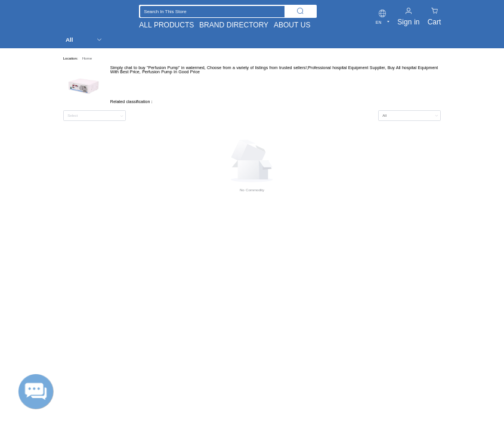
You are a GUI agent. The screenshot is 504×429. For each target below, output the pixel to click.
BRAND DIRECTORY (234, 25)
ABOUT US (292, 25)
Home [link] (87, 58)
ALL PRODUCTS (166, 25)
